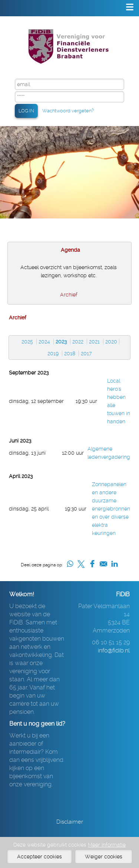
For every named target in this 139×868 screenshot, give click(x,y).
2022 (78, 342)
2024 (44, 342)
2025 (27, 342)
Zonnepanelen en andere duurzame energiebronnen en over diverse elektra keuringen (111, 509)
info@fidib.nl (114, 650)
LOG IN (26, 111)
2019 (53, 353)
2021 (94, 342)
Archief (69, 295)
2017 (86, 353)
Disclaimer (70, 822)
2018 (70, 353)
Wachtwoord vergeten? (68, 111)
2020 (111, 342)
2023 (61, 342)
